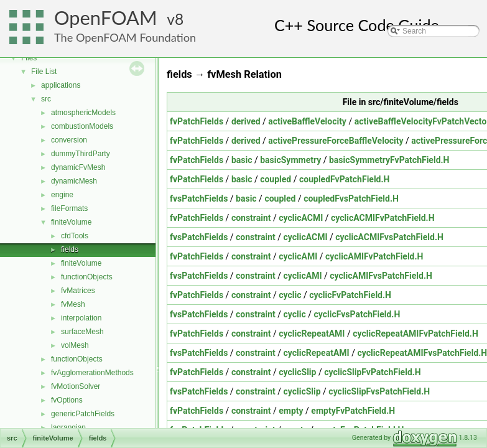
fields (70, 250)
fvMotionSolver (76, 386)
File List (44, 72)
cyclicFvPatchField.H (350, 295)
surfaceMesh (82, 332)
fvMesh (73, 304)
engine (62, 195)
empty (291, 411)
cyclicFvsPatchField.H (357, 314)
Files (29, 58)
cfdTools (75, 236)
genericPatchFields (83, 414)
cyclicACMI (301, 218)
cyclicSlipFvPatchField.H (373, 372)
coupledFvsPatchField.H (351, 198)
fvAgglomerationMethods (92, 373)
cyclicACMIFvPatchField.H (383, 218)
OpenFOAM (106, 18)
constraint (251, 218)
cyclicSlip (297, 372)
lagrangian (68, 427)
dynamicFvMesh (78, 167)
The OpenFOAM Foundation (125, 37)
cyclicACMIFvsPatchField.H (389, 237)
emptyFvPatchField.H (353, 411)
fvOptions (67, 400)
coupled (276, 179)
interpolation (81, 318)
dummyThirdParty (81, 154)
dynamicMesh (74, 181)
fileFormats (69, 208)
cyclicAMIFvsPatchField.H (381, 276)
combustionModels (82, 126)
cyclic (290, 295)
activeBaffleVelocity (307, 121)
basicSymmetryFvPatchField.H (389, 160)
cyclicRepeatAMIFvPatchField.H (415, 334)
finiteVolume (71, 222)
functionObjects (87, 277)
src (46, 99)
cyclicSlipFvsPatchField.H (379, 391)
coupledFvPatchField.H (344, 179)
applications (61, 85)
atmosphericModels (83, 113)
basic (242, 160)
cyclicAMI (298, 256)
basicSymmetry (290, 160)
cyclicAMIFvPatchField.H (374, 256)
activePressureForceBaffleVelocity (336, 141)
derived (246, 121)
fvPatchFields (197, 121)
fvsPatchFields (199, 198)
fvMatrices (78, 291)
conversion (69, 140)
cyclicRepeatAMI (312, 334)
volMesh (75, 345)
